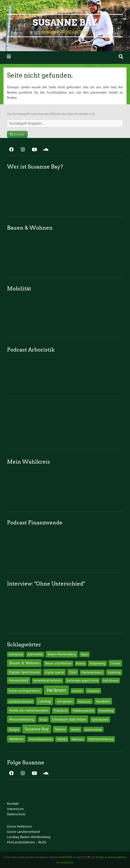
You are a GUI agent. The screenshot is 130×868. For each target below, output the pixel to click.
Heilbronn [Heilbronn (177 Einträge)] (56, 690)
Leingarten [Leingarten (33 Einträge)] (65, 701)
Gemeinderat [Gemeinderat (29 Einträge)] (19, 680)
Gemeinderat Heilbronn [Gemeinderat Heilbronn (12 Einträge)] (47, 680)
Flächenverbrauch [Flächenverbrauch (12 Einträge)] (92, 672)
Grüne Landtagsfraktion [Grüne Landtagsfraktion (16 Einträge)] (25, 691)
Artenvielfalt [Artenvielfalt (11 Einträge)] (35, 654)
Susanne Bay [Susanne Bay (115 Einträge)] (37, 729)
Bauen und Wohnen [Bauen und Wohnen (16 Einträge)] (58, 663)
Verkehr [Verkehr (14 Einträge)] (75, 729)
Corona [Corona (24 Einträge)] (115, 663)
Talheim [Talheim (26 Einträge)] (60, 729)
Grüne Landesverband (23, 832)
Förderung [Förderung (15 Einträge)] (114, 672)
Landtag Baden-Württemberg (29, 837)
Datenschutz (16, 814)
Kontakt (13, 803)
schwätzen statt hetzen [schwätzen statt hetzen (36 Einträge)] (69, 719)
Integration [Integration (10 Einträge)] (93, 691)
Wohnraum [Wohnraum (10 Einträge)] (77, 739)
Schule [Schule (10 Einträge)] (43, 719)
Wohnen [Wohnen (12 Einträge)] (62, 739)
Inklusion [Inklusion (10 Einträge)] (77, 691)
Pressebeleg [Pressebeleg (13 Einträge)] (106, 711)
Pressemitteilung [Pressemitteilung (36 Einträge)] (22, 719)
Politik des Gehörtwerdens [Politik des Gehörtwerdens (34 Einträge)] (29, 710)
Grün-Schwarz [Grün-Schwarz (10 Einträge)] (110, 680)
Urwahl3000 (65, 857)
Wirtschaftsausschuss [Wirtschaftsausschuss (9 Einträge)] (41, 739)
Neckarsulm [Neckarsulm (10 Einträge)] (85, 701)
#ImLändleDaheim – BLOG (27, 842)
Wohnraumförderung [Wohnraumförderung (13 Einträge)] (101, 739)
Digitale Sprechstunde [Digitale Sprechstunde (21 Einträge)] (24, 672)
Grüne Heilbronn (20, 826)
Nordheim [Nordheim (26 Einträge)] (103, 701)
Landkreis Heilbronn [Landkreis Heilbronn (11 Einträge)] (21, 701)
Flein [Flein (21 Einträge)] (73, 672)
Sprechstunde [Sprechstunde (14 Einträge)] (100, 719)
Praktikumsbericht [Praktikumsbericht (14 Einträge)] (83, 710)
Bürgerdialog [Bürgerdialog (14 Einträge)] (97, 663)
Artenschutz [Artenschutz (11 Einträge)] (16, 654)
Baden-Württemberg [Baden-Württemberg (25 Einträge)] (62, 654)
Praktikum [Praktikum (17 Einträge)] (61, 710)
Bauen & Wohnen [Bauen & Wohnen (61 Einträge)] (24, 663)
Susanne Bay (65, 23)
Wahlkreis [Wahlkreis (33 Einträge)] (16, 739)
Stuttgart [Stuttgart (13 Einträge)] (14, 729)
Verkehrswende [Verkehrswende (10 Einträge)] (93, 729)
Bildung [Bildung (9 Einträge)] (81, 663)
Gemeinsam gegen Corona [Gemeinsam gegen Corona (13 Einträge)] (82, 680)
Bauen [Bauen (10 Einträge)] (85, 654)
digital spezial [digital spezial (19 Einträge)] (55, 672)
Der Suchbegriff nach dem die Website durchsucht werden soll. (51, 114)
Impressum (15, 809)
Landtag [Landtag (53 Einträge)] (45, 701)
